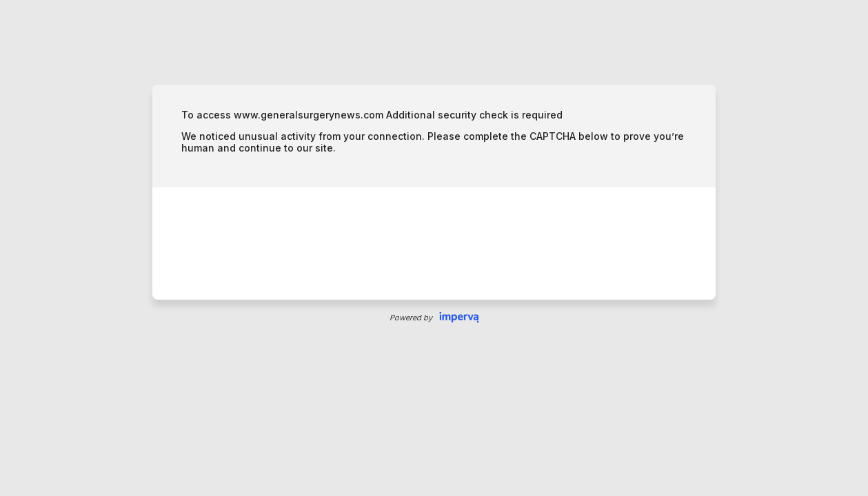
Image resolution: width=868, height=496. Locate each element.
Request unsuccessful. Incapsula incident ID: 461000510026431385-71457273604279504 (434, 248)
